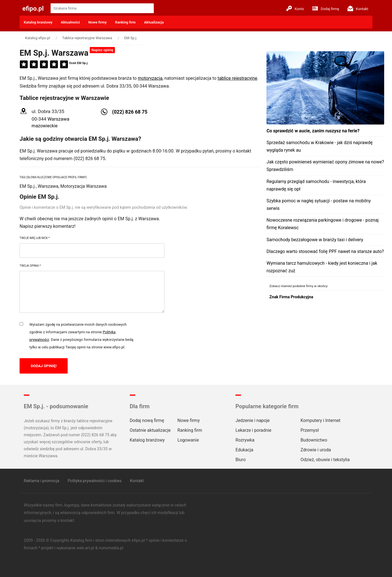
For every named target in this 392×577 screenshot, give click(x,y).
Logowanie (188, 440)
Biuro (241, 460)
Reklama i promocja (42, 481)
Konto (295, 8)
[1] (24, 65)
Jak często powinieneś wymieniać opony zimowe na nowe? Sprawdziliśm (325, 166)
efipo (33, 8)
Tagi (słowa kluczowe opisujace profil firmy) (53, 177)
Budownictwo (314, 440)
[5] (64, 65)
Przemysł (310, 430)
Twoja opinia (30, 266)
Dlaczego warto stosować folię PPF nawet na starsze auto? (325, 251)
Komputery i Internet (321, 420)
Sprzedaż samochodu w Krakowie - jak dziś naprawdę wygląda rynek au (319, 146)
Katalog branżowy (38, 22)
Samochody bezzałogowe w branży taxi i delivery (315, 240)
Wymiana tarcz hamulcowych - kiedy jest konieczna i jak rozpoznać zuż (322, 267)
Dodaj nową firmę (147, 420)
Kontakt (358, 8)
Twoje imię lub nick (35, 238)
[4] (54, 65)
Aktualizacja (154, 22)
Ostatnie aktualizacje (150, 430)
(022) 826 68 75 (130, 112)
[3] (44, 65)
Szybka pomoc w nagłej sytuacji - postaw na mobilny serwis (319, 205)
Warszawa (58, 119)
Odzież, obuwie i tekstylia (325, 460)
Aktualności (70, 22)
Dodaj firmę (326, 8)
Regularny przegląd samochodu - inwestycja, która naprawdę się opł (316, 185)
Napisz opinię (102, 50)
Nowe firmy (98, 22)
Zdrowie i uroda (316, 450)
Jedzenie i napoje (252, 420)
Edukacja (244, 450)
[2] (34, 65)
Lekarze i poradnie (253, 430)
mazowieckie (45, 126)
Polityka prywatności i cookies (95, 481)
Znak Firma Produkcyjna (291, 297)
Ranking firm (126, 22)
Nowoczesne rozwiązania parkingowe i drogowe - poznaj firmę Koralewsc (323, 224)
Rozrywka (245, 440)
